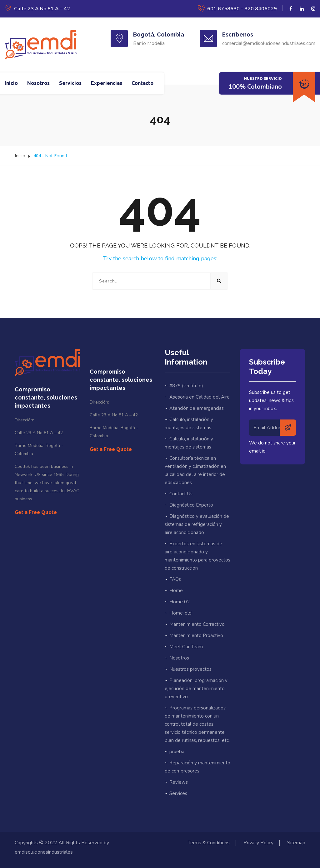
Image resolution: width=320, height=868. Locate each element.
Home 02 (180, 602)
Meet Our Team (186, 647)
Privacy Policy (258, 843)
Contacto (142, 83)
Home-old (180, 613)
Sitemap (296, 843)
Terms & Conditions (209, 843)
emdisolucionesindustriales (44, 852)
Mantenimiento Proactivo (196, 635)
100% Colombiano (255, 87)
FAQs (175, 579)
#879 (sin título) (186, 386)
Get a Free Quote (36, 512)
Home (176, 591)
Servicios (70, 83)
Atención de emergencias (197, 408)
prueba (177, 752)
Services (178, 793)
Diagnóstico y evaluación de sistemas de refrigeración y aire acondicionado (197, 524)
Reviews (179, 782)
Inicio (11, 83)
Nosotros (38, 83)
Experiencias (107, 83)
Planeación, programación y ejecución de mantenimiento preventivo (196, 689)
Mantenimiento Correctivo (197, 624)
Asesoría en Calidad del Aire (200, 397)
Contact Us (181, 494)
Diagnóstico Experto (191, 505)
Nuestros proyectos (190, 669)
